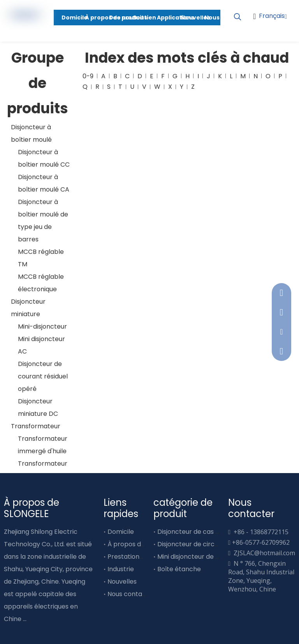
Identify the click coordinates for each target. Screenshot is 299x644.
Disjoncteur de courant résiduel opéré (43, 376)
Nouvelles (122, 582)
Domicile (121, 532)
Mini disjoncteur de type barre (203, 557)
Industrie (121, 569)
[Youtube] (283, 27)
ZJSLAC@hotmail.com (264, 553)
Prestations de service (142, 557)
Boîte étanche (179, 569)
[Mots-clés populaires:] (237, 17)
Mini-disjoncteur (42, 326)
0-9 (88, 76)
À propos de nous (134, 544)
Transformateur (36, 426)
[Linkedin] (283, 40)
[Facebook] (9, 631)
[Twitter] (35, 631)
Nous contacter (131, 594)
